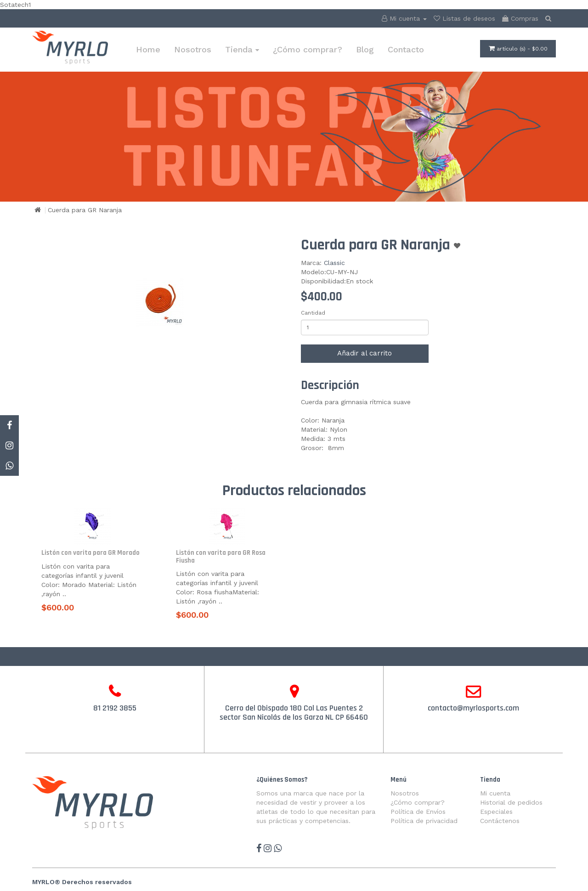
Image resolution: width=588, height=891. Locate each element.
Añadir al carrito (365, 353)
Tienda (242, 49)
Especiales (496, 812)
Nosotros (193, 49)
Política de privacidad (424, 821)
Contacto (406, 49)
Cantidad (313, 313)
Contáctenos (500, 821)
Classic (334, 263)
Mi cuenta (495, 793)
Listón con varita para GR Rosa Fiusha (221, 557)
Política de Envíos (418, 812)
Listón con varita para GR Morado (90, 553)
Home (148, 49)
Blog (365, 49)
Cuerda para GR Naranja (85, 210)
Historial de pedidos (511, 802)
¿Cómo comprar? (308, 49)
